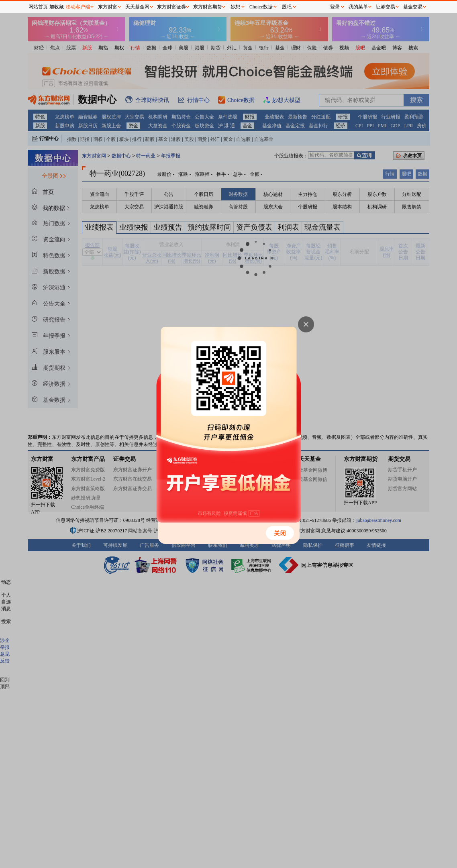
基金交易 (413, 7)
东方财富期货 (208, 7)
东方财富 (108, 7)
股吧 (287, 7)
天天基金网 (137, 7)
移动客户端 (78, 7)
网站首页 (38, 7)
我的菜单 (358, 7)
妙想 (235, 7)
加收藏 (57, 7)
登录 (335, 7)
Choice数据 (261, 7)
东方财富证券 (171, 7)
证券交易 (386, 7)
